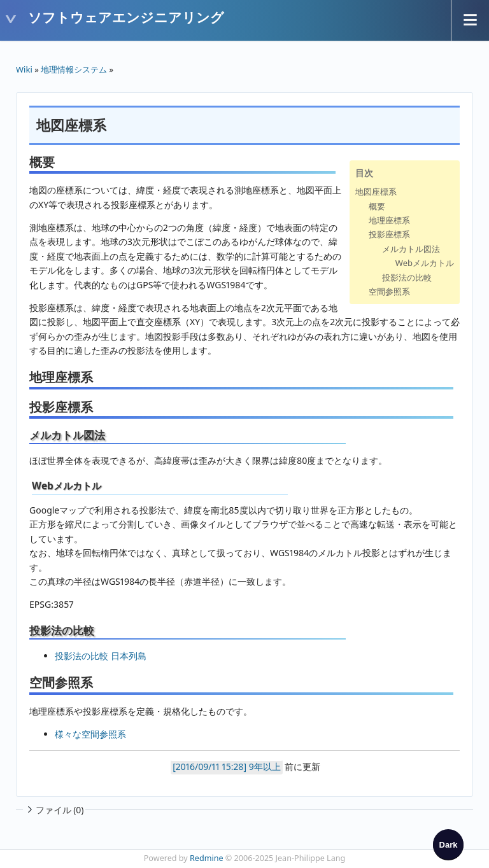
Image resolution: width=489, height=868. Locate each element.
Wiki (24, 69)
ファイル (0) (54, 810)
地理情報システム (74, 69)
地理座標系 (389, 220)
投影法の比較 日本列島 (101, 656)
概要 (377, 206)
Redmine (207, 858)
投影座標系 (389, 234)
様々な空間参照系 (90, 734)
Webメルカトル (425, 263)
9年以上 (265, 766)
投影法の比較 (407, 277)
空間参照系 (389, 291)
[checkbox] (448, 844)
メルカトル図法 (411, 249)
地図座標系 (376, 192)
